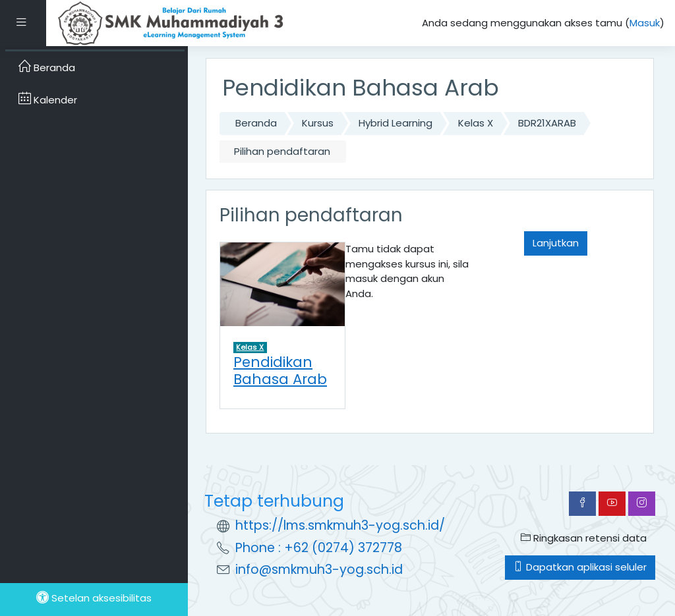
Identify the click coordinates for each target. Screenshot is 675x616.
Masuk (645, 23)
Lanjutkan (556, 243)
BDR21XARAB (547, 123)
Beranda (256, 123)
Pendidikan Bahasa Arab (280, 371)
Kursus (318, 123)
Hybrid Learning (396, 123)
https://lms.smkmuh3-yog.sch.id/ (340, 525)
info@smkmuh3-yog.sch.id (319, 570)
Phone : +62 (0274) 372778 (319, 548)
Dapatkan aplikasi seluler (580, 567)
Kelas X (476, 123)
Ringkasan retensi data (584, 538)
